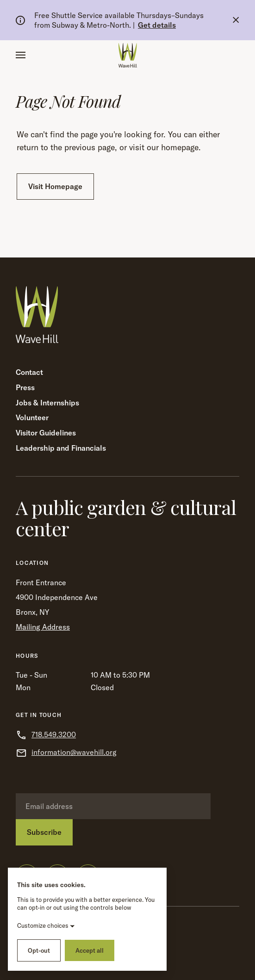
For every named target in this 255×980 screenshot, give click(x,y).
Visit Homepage (55, 186)
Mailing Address (43, 627)
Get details (157, 25)
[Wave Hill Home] (128, 55)
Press (25, 387)
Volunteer (32, 417)
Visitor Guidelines (46, 433)
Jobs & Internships (47, 403)
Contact (29, 372)
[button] (21, 55)
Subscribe (44, 832)
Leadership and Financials (61, 448)
